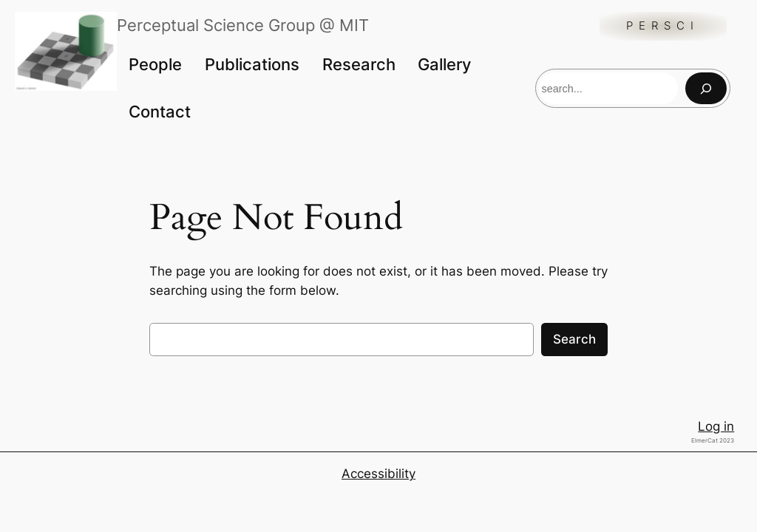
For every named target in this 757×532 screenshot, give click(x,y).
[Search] (706, 88)
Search (574, 339)
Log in (716, 426)
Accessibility (378, 474)
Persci (663, 25)
